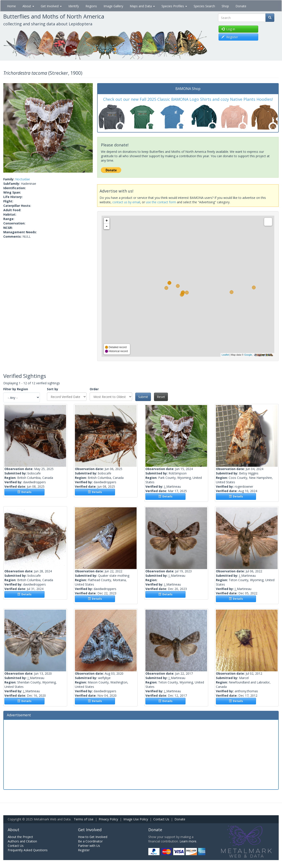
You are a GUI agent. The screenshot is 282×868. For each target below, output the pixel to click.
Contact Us (161, 819)
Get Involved (51, 6)
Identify (74, 6)
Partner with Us (89, 846)
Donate (241, 6)
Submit (143, 397)
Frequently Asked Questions (28, 850)
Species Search (204, 6)
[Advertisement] (141, 754)
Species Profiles (174, 6)
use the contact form (161, 202)
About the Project (20, 837)
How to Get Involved (93, 837)
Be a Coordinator (90, 841)
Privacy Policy (108, 819)
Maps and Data (142, 6)
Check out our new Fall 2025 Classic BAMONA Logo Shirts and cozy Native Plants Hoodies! (188, 99)
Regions (91, 6)
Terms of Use (84, 819)
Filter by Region (16, 389)
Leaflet (225, 355)
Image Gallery (113, 6)
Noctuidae (23, 179)
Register (84, 850)
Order (94, 389)
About (28, 6)
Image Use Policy (136, 819)
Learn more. (188, 841)
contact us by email (126, 202)
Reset (161, 397)
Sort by (53, 389)
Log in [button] (228, 29)
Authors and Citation (22, 841)
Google (248, 355)
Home (11, 6)
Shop (225, 6)
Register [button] (230, 37)
